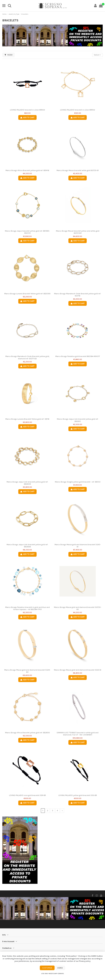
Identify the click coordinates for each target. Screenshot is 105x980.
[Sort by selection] (97, 55)
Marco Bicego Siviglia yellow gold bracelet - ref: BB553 (78, 482)
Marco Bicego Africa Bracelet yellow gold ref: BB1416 (27, 170)
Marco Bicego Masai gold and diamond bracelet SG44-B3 (27, 671)
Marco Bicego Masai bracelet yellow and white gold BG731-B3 (78, 232)
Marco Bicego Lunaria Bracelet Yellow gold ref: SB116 (27, 419)
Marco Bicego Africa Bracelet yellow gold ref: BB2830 (27, 733)
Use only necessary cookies (53, 973)
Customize (47, 968)
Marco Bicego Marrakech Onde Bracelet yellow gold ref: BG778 (78, 295)
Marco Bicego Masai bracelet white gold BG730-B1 (78, 170)
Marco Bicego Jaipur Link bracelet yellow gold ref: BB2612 (78, 420)
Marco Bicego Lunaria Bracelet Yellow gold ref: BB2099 (27, 294)
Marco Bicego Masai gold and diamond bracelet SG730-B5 (78, 608)
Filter (9, 55)
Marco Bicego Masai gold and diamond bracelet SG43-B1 (78, 546)
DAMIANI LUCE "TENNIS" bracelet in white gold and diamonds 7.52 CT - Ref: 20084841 (78, 734)
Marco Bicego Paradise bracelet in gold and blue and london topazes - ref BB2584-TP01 (27, 608)
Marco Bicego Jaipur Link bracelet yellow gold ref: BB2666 (27, 546)
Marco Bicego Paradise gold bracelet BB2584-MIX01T (78, 356)
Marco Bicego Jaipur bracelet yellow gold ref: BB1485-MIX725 (27, 232)
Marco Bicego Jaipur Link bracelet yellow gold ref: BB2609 (27, 483)
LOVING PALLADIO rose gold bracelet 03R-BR (27, 795)
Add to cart (27, 118)
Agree (60, 968)
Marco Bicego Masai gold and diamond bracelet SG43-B (78, 670)
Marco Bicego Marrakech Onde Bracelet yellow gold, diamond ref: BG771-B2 (27, 357)
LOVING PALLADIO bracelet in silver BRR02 (78, 110)
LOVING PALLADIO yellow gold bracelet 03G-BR (78, 795)
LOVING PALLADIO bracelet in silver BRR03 (27, 110)
